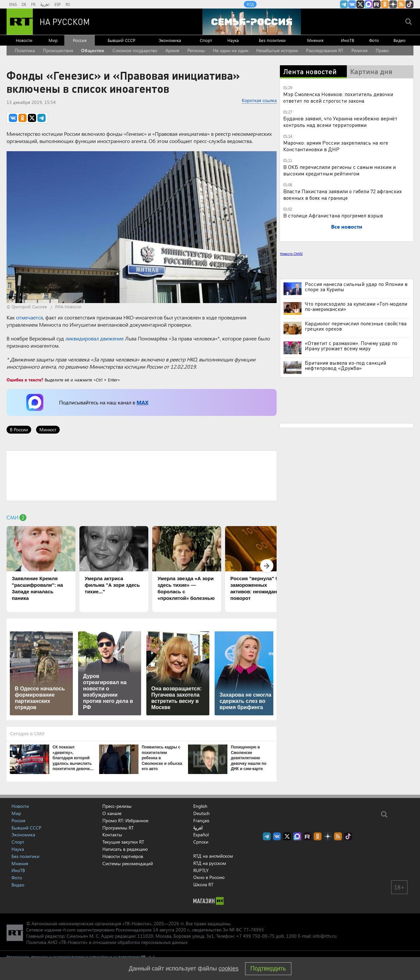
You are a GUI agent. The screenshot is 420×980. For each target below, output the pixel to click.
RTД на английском (213, 856)
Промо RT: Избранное (125, 820)
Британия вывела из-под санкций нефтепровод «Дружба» (346, 365)
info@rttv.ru (325, 936)
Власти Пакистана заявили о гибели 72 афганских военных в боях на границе (343, 194)
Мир (53, 40)
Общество (93, 50)
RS (68, 4)
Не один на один (231, 50)
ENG (13, 4)
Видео (399, 40)
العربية (45, 4)
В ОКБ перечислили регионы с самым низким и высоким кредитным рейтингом (339, 170)
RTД (250, 4)
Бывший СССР (121, 40)
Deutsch (201, 813)
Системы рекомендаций (128, 863)
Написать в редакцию (125, 849)
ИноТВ (347, 40)
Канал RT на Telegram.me (344, 4)
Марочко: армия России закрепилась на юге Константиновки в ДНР (336, 146)
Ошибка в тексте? (25, 380)
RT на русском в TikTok (409, 4)
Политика (25, 50)
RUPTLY (201, 870)
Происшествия (58, 50)
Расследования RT (325, 50)
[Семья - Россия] (252, 22)
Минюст (48, 429)
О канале (112, 813)
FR (33, 4)
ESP (58, 4)
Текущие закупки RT (123, 842)
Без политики (272, 40)
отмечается (30, 317)
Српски (201, 842)
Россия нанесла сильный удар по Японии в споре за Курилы (356, 287)
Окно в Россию (209, 877)
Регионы (196, 50)
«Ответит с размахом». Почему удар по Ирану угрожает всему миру (351, 346)
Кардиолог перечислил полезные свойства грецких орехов (356, 326)
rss (401, 4)
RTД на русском (210, 863)
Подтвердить (268, 969)
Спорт (206, 40)
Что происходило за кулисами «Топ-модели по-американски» (356, 306)
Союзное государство (135, 50)
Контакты (112, 835)
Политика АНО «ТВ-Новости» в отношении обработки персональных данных (107, 942)
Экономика (170, 40)
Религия (359, 50)
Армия (172, 50)
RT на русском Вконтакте (352, 4)
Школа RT (203, 884)
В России (19, 429)
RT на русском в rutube (377, 4)
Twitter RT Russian (360, 4)
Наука (233, 40)
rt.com (69, 930)
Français (201, 821)
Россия (80, 40)
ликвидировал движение (94, 338)
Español (201, 835)
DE (24, 4)
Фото (374, 40)
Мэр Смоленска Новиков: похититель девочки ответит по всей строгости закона (338, 97)
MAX (142, 402)
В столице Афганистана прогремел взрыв (333, 215)
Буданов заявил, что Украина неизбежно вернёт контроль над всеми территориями (340, 122)
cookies (229, 969)
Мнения (315, 40)
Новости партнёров (123, 856)
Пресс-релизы (117, 806)
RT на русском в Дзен (393, 4)
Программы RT (118, 828)
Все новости (347, 226)
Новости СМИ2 (291, 254)
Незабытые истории (277, 50)
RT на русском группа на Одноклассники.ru (385, 4)
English (200, 806)
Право (382, 50)
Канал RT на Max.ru (368, 4)
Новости (24, 40)
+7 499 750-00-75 (255, 936)
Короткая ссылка (259, 100)
